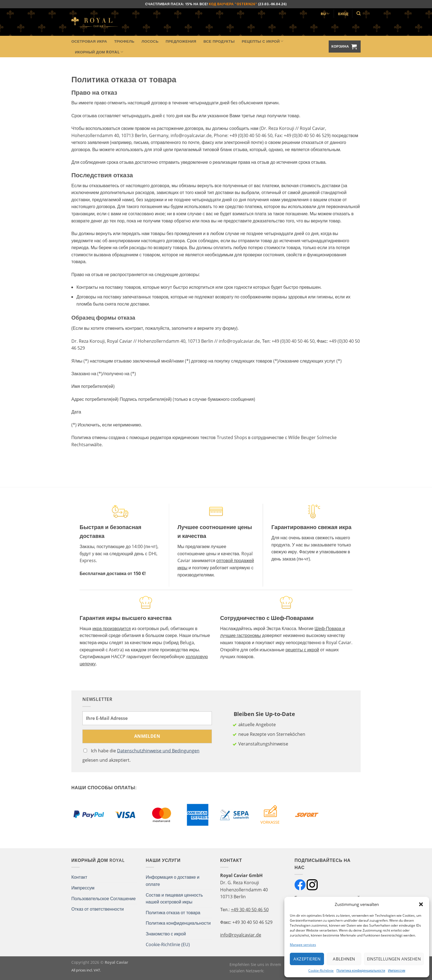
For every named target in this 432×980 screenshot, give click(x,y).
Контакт (79, 877)
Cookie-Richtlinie (321, 971)
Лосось (150, 41)
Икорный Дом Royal (99, 52)
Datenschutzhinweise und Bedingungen (158, 751)
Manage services (303, 945)
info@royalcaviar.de (241, 935)
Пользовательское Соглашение (103, 899)
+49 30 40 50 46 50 (250, 910)
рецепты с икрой (302, 650)
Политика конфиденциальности (361, 971)
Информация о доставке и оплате (173, 881)
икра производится (111, 628)
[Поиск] (359, 13)
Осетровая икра (89, 41)
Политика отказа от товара (173, 913)
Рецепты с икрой (262, 41)
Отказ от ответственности (98, 909)
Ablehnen (344, 959)
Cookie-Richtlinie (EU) (168, 944)
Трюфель (124, 41)
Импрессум (397, 971)
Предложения (181, 41)
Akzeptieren (307, 959)
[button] (421, 904)
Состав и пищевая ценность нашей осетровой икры (174, 899)
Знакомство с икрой (166, 934)
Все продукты (219, 41)
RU (325, 14)
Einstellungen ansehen (394, 959)
